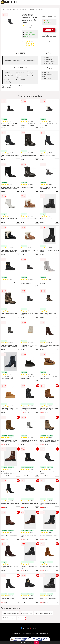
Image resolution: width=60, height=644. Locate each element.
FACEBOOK (25, 628)
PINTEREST (34, 628)
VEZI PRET (49, 30)
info (18, 128)
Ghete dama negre (27, 613)
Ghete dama (11, 10)
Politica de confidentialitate (31, 633)
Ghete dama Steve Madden (37, 10)
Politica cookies (44, 633)
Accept (36, 643)
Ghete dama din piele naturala (43, 613)
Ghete (5, 10)
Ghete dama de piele (9, 618)
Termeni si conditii (16, 633)
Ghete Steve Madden (22, 10)
